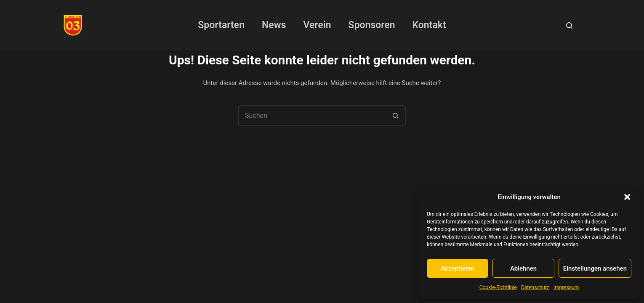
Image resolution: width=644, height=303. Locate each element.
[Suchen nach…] (311, 116)
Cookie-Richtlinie (498, 287)
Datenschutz (535, 287)
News (274, 25)
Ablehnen (523, 268)
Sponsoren (372, 25)
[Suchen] (569, 25)
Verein (317, 25)
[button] (627, 197)
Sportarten (221, 25)
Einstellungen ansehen (595, 268)
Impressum (566, 287)
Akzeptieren (458, 268)
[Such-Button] (396, 116)
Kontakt (429, 25)
